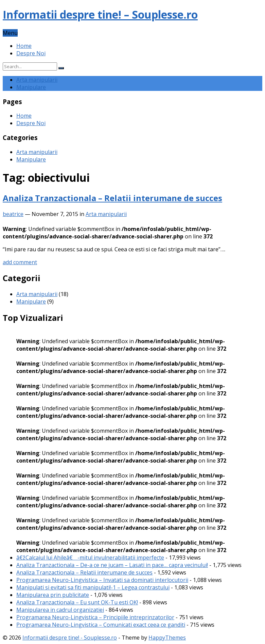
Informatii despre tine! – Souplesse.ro (100, 14)
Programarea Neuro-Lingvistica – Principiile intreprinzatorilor (95, 617)
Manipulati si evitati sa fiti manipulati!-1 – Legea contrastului (93, 587)
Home (24, 46)
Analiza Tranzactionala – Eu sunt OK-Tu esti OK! (77, 602)
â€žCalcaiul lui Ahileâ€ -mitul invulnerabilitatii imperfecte (90, 558)
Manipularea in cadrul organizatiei (60, 610)
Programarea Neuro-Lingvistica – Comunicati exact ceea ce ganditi (101, 625)
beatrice (13, 214)
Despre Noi (31, 53)
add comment (20, 262)
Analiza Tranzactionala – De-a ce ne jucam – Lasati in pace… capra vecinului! (112, 565)
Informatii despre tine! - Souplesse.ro (70, 638)
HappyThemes (167, 638)
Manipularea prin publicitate (53, 595)
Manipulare (31, 87)
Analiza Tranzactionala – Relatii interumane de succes (112, 198)
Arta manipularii (37, 80)
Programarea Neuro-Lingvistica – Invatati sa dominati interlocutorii (102, 580)
